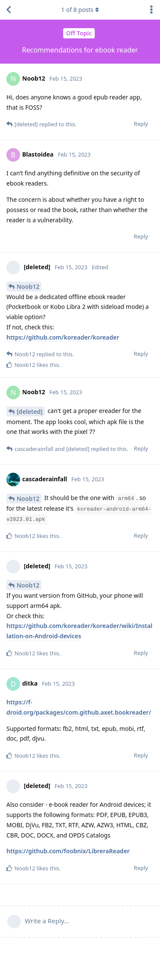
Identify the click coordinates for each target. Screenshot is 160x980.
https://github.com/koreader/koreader (63, 337)
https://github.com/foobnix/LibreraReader (68, 851)
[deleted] (30, 411)
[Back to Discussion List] (9, 10)
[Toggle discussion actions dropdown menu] (151, 10)
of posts (80, 10)
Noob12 (28, 286)
